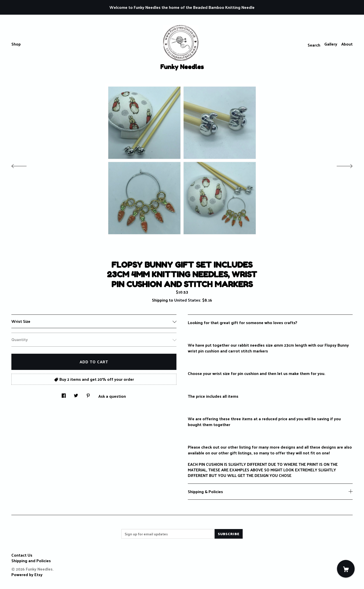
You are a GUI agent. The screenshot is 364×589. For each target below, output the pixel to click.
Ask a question (112, 396)
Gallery (331, 44)
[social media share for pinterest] (88, 394)
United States (187, 300)
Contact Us (22, 555)
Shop (16, 44)
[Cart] (346, 569)
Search (314, 45)
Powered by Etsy (27, 574)
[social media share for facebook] (64, 394)
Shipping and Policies (31, 561)
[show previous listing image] (24, 165)
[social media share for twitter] (76, 394)
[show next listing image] (340, 165)
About (347, 44)
